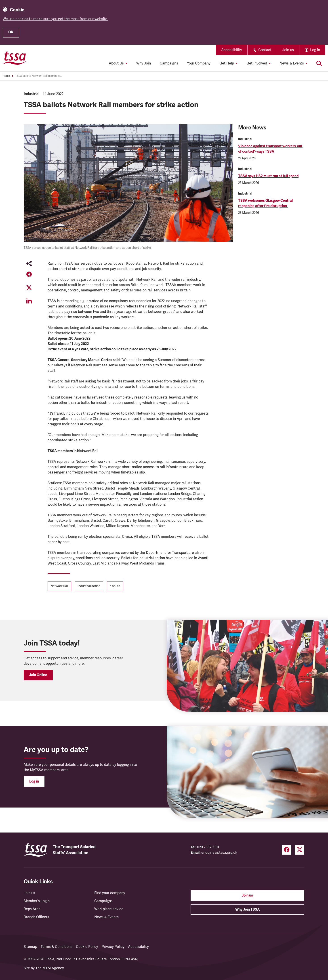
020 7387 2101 (208, 847)
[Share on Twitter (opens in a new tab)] (29, 288)
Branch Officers (36, 917)
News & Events (106, 917)
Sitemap (30, 947)
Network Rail (59, 586)
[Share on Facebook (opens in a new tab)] (29, 274)
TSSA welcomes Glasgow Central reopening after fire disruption (265, 203)
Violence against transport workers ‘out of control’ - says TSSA (270, 149)
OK (11, 32)
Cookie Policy (87, 947)
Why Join (144, 63)
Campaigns (169, 63)
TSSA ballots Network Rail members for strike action (39, 76)
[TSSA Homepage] (15, 58)
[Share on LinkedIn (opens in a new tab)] (29, 301)
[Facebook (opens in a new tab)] (287, 850)
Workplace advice (109, 909)
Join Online (38, 675)
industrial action (89, 586)
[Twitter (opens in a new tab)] (300, 850)
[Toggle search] (319, 63)
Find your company (110, 893)
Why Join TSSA (247, 909)
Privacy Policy (113, 947)
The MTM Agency (50, 968)
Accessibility (232, 50)
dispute (115, 586)
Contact (262, 50)
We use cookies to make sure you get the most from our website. (55, 19)
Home (6, 76)
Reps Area (32, 909)
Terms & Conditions (57, 947)
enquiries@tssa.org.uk (219, 853)
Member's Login (37, 901)
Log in (34, 781)
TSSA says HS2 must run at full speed (268, 176)
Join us (288, 50)
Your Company (199, 63)
